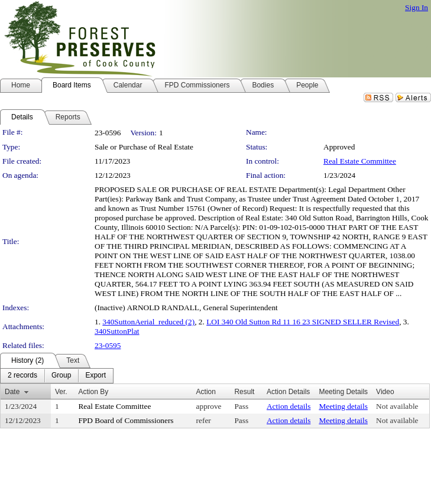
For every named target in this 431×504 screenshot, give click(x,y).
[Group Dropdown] (61, 376)
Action (206, 392)
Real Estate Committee (360, 161)
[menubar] (57, 376)
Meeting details (343, 406)
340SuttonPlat (117, 331)
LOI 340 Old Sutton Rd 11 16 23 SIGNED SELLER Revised (303, 322)
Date (12, 392)
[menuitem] (22, 376)
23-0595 (108, 345)
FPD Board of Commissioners (126, 420)
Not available (397, 406)
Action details (289, 406)
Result (244, 392)
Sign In (417, 7)
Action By (93, 392)
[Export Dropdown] (95, 376)
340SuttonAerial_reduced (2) (148, 322)
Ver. (61, 392)
